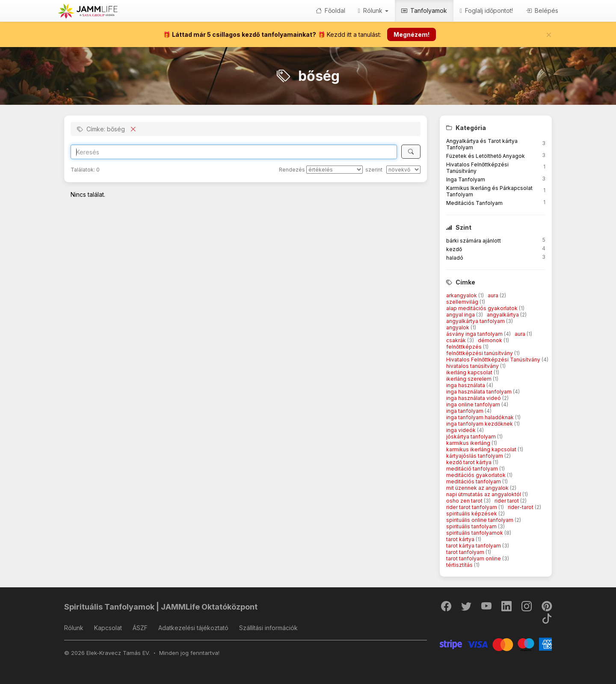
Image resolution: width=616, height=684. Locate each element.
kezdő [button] (454, 249)
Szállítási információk (268, 628)
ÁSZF (140, 628)
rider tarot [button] (507, 501)
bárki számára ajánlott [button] (474, 241)
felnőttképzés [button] (465, 347)
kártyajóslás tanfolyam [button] (475, 456)
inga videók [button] (462, 430)
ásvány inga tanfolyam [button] (475, 334)
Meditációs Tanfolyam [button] (474, 203)
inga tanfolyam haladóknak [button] (481, 417)
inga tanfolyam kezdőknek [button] (480, 424)
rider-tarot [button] (521, 507)
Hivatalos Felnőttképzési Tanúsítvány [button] (494, 360)
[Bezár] (549, 35)
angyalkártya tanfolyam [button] (476, 321)
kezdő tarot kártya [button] (469, 462)
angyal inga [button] (461, 315)
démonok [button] (491, 340)
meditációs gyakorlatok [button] (477, 475)
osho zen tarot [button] (465, 501)
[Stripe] (496, 644)
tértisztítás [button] (460, 565)
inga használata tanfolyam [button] (480, 392)
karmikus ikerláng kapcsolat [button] (482, 449)
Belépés (542, 10)
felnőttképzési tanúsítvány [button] (480, 353)
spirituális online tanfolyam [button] (480, 520)
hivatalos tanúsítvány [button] (473, 366)
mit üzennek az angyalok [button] (478, 488)
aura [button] (494, 295)
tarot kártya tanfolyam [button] (474, 546)
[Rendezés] (335, 170)
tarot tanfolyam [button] (466, 552)
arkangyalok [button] (462, 295)
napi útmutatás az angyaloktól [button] (484, 494)
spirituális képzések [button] (472, 514)
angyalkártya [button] (503, 315)
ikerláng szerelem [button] (469, 379)
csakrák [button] (457, 340)
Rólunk (74, 628)
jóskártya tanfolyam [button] (472, 437)
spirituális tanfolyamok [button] (475, 533)
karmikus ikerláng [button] (469, 443)
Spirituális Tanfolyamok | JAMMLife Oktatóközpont (161, 607)
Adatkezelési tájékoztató (193, 628)
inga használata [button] (466, 385)
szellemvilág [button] (463, 302)
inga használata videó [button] (474, 398)
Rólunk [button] (373, 10)
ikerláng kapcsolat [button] (470, 372)
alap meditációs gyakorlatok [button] (483, 308)
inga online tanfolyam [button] (474, 404)
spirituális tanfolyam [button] (472, 526)
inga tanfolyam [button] (465, 411)
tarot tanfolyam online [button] (474, 558)
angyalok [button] (458, 327)
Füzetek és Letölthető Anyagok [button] (486, 156)
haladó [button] (455, 258)
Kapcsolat (108, 628)
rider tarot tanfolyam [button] (472, 507)
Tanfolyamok (424, 10)
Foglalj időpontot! (486, 10)
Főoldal (330, 10)
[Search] (234, 152)
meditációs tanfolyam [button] (474, 481)
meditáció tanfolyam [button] (473, 469)
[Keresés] (411, 152)
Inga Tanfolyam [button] (466, 179)
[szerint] (403, 170)
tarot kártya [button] (461, 539)
